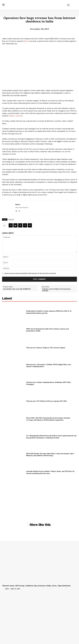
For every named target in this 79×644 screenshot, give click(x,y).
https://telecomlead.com (22, 208)
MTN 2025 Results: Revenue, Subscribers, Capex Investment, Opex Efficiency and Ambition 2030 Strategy (50, 455)
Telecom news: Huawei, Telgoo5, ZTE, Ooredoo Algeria (46, 348)
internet (26, 41)
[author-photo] (3, 589)
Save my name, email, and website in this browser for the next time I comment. (30, 273)
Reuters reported (16, 116)
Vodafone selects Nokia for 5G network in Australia (56, 290)
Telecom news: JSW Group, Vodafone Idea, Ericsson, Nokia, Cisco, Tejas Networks (36, 586)
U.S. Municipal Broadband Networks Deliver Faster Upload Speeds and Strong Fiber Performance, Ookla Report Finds (51, 437)
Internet (11, 220)
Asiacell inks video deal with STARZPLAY (17, 289)
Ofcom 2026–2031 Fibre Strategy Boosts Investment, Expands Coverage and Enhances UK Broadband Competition (48, 419)
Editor (18, 204)
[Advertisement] (40, 496)
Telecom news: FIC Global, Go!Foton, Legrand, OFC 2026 (46, 401)
